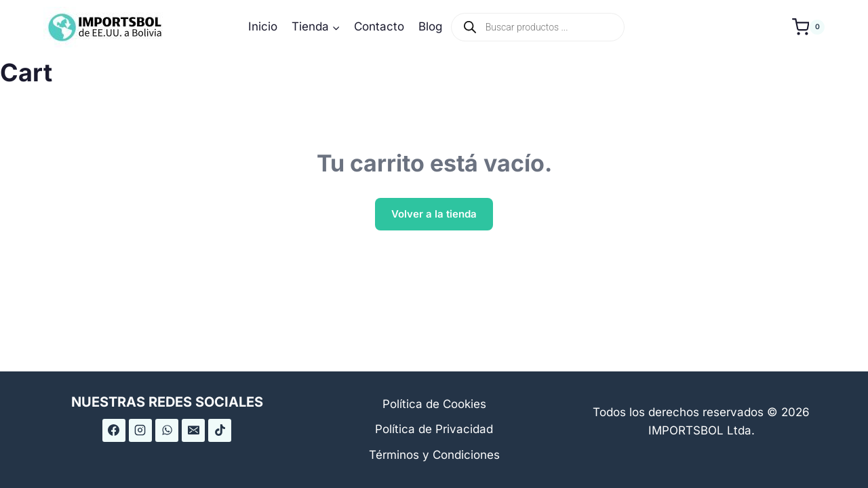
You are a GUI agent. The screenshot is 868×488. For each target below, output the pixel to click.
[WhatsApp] (167, 430)
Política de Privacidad (434, 429)
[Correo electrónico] (193, 430)
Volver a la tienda (434, 214)
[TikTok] (220, 430)
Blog (430, 26)
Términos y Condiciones (434, 455)
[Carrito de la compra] (808, 27)
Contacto (379, 26)
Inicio (263, 26)
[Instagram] (140, 430)
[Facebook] (114, 430)
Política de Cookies (434, 404)
